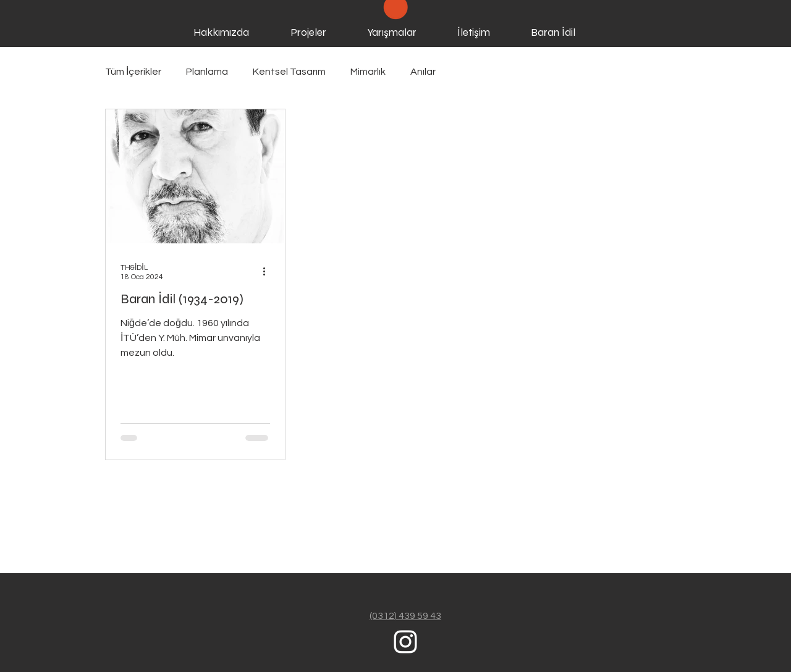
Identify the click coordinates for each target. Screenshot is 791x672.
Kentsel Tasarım (289, 72)
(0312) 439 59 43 (405, 616)
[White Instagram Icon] (405, 642)
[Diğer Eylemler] (268, 271)
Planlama (207, 72)
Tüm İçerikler (133, 72)
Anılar (423, 72)
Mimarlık (368, 72)
